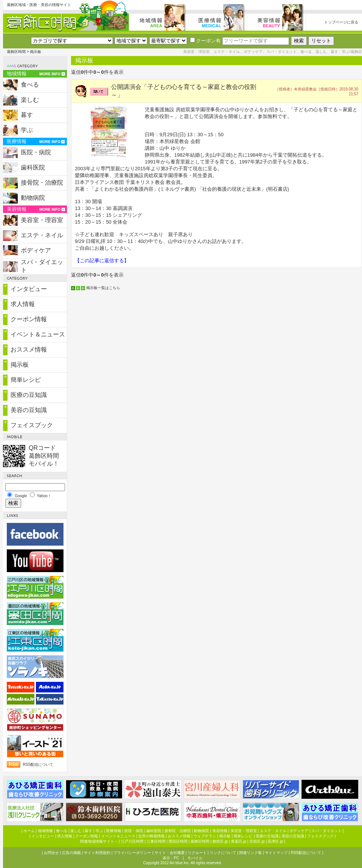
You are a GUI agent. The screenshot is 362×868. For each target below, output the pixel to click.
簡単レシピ (26, 380)
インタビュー (29, 289)
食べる (30, 85)
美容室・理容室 (42, 220)
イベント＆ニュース (38, 334)
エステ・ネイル (42, 235)
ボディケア (36, 250)
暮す (27, 115)
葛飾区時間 (16, 52)
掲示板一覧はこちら (103, 288)
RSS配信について (38, 765)
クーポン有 (205, 41)
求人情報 (23, 304)
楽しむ (30, 100)
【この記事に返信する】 (102, 261)
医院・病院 (36, 152)
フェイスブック (32, 425)
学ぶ (27, 130)
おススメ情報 (29, 349)
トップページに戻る (341, 22)
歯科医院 (33, 167)
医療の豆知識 (29, 395)
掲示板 (20, 365)
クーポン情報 (29, 319)
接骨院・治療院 (42, 183)
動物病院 (33, 198)
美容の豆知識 (29, 410)
